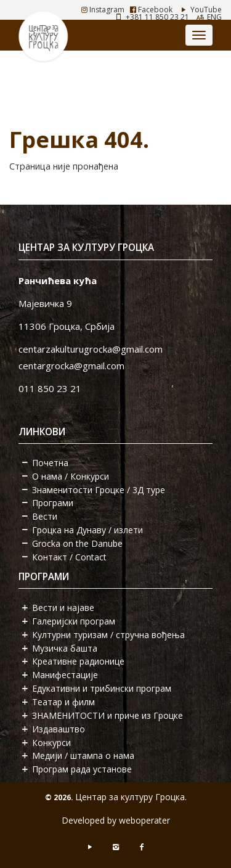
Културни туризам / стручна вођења (108, 635)
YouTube (200, 10)
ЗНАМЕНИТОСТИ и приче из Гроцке (107, 715)
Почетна (50, 463)
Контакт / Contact (69, 557)
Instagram (103, 10)
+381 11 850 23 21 (157, 17)
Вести (45, 516)
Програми (53, 503)
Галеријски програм (74, 621)
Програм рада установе (82, 769)
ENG (214, 17)
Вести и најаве (63, 608)
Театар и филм (63, 702)
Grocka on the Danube (77, 543)
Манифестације (65, 675)
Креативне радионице (78, 661)
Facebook (151, 10)
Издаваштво (59, 729)
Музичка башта (65, 648)
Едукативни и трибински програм (102, 688)
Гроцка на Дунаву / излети (87, 530)
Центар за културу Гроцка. (131, 797)
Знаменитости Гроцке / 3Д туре (99, 490)
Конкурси (51, 743)
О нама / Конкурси (71, 476)
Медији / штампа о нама (83, 755)
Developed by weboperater (116, 820)
